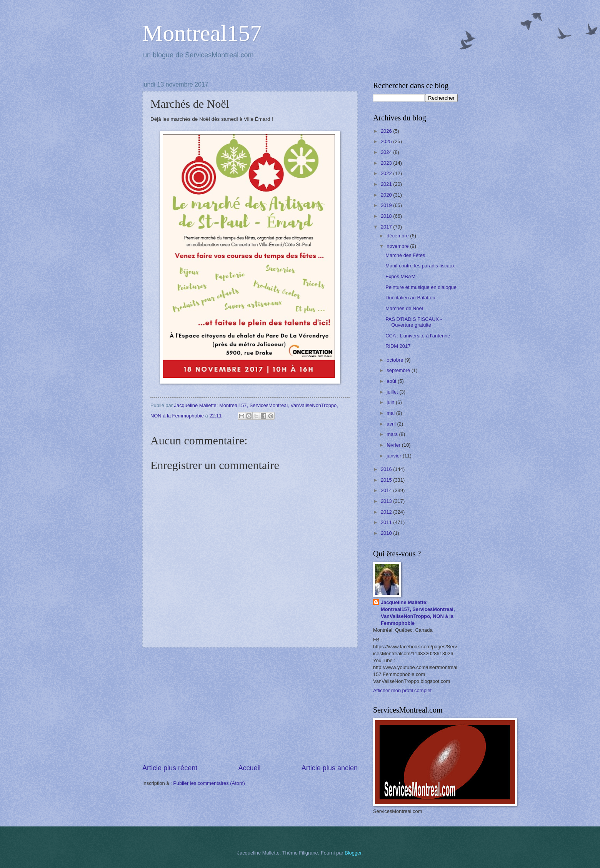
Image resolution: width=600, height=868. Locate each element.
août (392, 381)
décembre (398, 236)
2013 (387, 501)
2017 (387, 227)
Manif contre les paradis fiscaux (420, 266)
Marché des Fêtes (405, 255)
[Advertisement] (250, 705)
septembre (399, 370)
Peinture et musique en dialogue (421, 287)
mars (393, 434)
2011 (387, 522)
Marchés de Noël (404, 308)
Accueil (249, 768)
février (394, 445)
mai (391, 413)
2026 (387, 131)
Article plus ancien (330, 768)
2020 (387, 195)
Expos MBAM (400, 276)
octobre (396, 360)
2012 (387, 512)
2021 (387, 184)
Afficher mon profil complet (402, 690)
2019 (387, 205)
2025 (387, 141)
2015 (387, 480)
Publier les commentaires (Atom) (209, 783)
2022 (387, 173)
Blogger (353, 853)
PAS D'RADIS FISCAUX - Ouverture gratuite (414, 322)
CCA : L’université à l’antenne (418, 336)
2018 (387, 216)
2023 (387, 163)
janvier (395, 456)
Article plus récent (170, 768)
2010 (387, 533)
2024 (387, 152)
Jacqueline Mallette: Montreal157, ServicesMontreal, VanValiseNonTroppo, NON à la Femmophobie (418, 613)
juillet (393, 392)
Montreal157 (202, 33)
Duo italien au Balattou (410, 298)
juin (391, 402)
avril (392, 424)
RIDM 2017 (398, 346)
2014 (387, 490)
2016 (387, 469)
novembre (398, 246)
